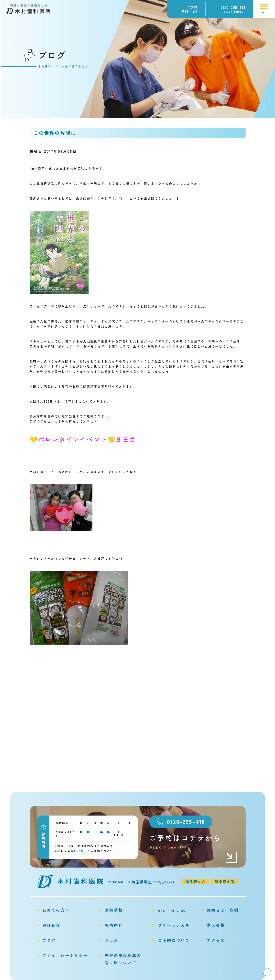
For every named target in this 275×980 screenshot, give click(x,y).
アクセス (216, 940)
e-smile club (172, 910)
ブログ (49, 940)
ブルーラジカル (174, 925)
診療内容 (114, 925)
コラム (111, 940)
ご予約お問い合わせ (192, 9)
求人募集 (216, 925)
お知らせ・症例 (223, 910)
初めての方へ (56, 910)
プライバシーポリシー (65, 955)
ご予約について (174, 940)
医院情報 (114, 910)
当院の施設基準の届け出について (123, 959)
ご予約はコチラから (194, 842)
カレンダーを (81, 851)
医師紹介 (52, 925)
